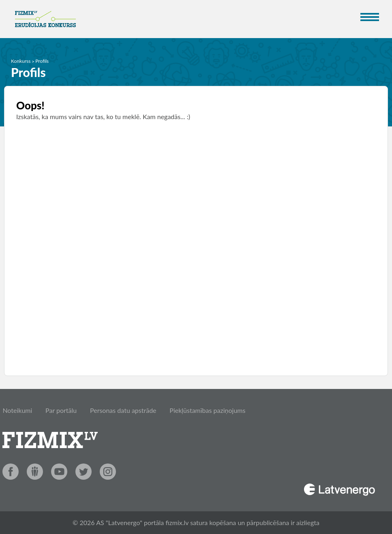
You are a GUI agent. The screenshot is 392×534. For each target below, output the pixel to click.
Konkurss (21, 61)
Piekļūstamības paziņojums (207, 410)
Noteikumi (17, 410)
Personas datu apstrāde (123, 410)
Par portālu (61, 410)
